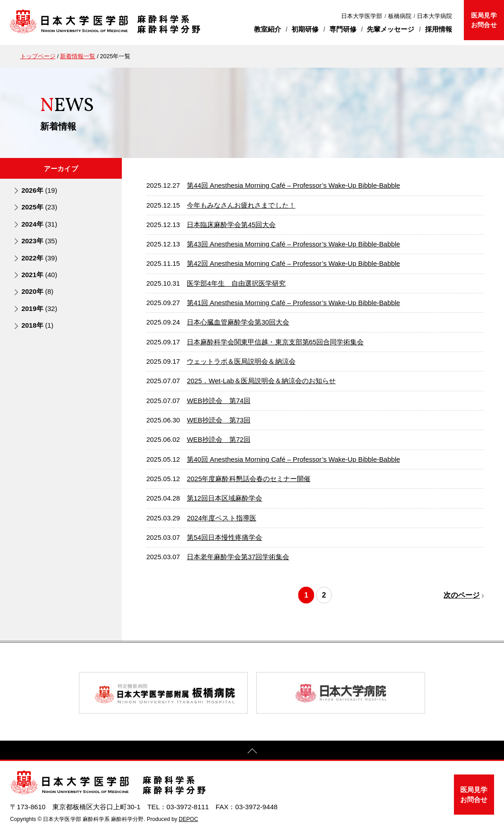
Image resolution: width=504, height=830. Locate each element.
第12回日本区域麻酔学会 (224, 498)
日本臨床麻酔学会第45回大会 (231, 225)
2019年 (39, 308)
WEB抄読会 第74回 (219, 401)
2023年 (39, 241)
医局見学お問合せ (484, 20)
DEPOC (188, 819)
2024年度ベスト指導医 (221, 518)
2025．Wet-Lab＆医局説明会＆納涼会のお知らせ (261, 381)
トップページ (38, 56)
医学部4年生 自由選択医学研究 (236, 283)
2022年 (39, 258)
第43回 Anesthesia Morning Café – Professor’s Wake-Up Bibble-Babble (293, 244)
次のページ (462, 595)
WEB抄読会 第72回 (219, 440)
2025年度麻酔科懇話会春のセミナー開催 (248, 479)
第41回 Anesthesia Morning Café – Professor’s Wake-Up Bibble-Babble (293, 303)
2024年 (39, 224)
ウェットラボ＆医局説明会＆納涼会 (241, 362)
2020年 (37, 291)
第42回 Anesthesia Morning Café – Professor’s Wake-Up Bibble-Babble (293, 264)
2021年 (39, 275)
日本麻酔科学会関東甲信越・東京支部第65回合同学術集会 (275, 342)
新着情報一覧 (78, 56)
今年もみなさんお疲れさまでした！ (241, 205)
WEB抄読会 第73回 (219, 420)
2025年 (39, 207)
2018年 (37, 325)
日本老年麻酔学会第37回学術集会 (238, 557)
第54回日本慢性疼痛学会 (224, 538)
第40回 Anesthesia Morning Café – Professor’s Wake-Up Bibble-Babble (293, 459)
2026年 (39, 190)
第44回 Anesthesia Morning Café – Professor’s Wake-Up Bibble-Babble (293, 185)
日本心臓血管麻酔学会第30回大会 (238, 322)
